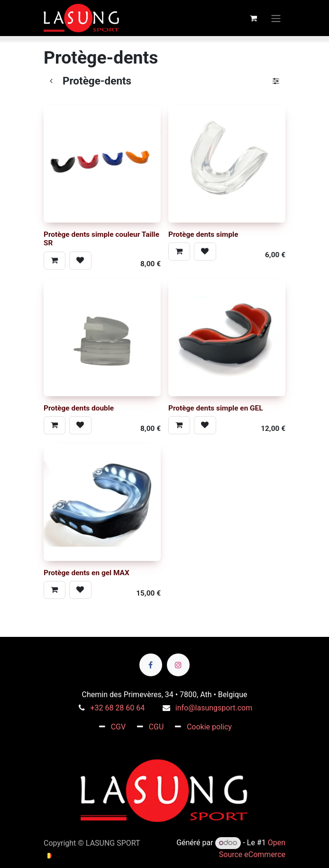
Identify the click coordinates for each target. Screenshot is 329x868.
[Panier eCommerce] (253, 18)
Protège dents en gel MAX (87, 573)
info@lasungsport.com (214, 708)
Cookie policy (209, 727)
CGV (119, 727)
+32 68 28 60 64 (117, 708)
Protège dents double (79, 408)
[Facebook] (151, 665)
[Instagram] (178, 665)
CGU (156, 727)
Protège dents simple (203, 234)
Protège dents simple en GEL (216, 408)
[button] (55, 261)
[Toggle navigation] (276, 18)
